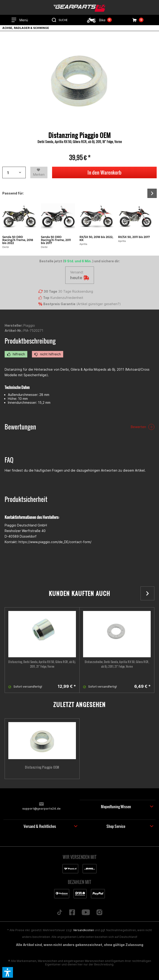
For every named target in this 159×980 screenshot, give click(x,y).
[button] (8, 972)
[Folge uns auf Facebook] (72, 913)
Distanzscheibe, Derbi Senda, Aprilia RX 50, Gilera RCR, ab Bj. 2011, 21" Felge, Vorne (117, 664)
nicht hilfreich (48, 354)
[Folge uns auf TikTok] (59, 913)
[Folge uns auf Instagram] (100, 913)
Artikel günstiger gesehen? (98, 304)
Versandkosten (84, 930)
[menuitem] (20, 20)
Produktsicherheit (26, 499)
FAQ (9, 460)
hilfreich (16, 354)
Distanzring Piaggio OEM (42, 767)
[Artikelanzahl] (14, 172)
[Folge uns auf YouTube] (86, 913)
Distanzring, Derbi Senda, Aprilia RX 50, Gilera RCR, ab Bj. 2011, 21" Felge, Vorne (42, 664)
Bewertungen (20, 427)
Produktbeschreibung (30, 341)
